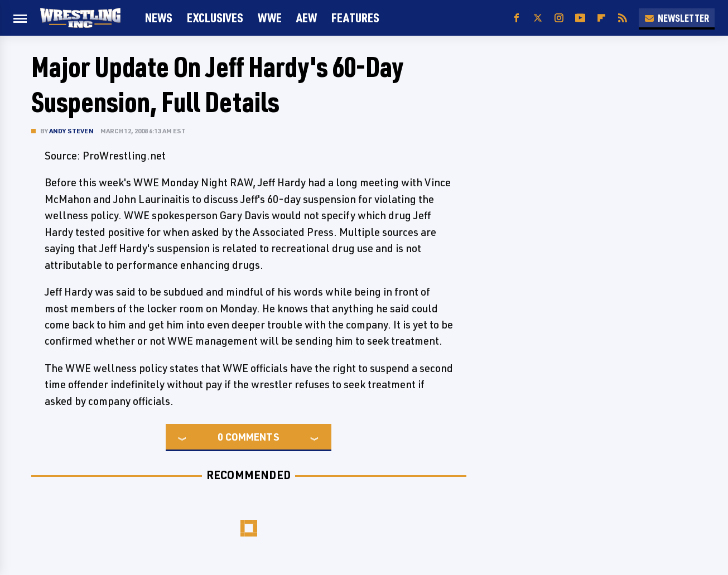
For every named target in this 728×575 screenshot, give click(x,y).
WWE (270, 18)
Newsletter (677, 18)
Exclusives (215, 18)
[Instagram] (559, 18)
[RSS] (623, 18)
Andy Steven (71, 131)
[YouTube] (580, 18)
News (159, 18)
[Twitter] (538, 18)
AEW (307, 18)
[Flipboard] (601, 18)
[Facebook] (517, 18)
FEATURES (355, 18)
